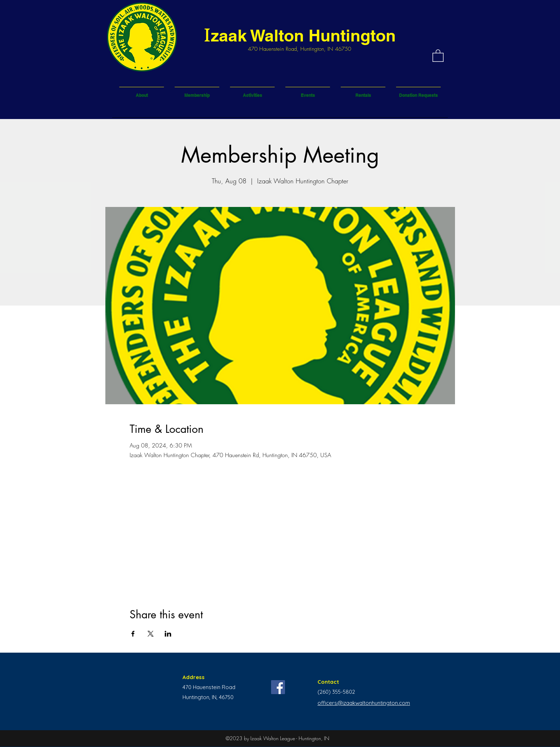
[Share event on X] (151, 634)
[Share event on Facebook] (133, 634)
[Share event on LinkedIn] (168, 634)
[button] (438, 55)
